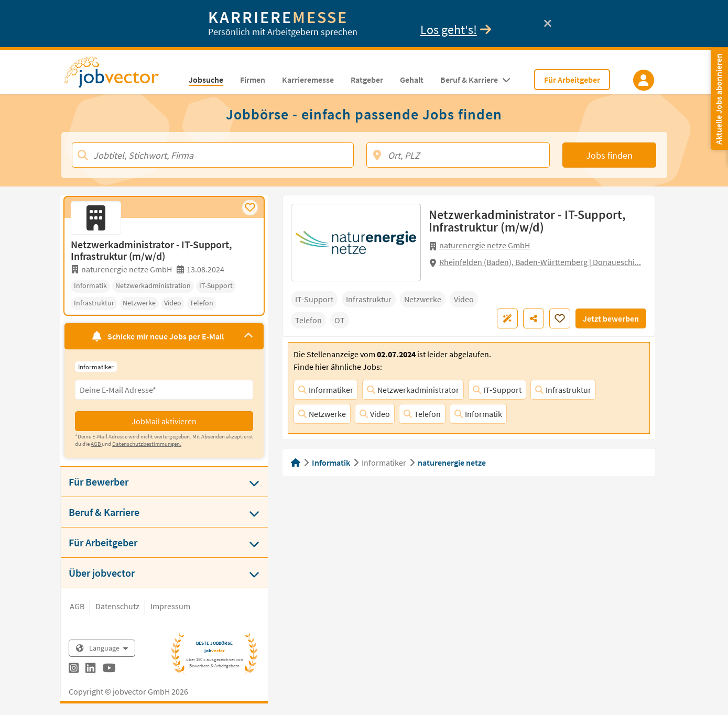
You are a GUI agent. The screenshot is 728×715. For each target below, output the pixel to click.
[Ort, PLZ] (458, 155)
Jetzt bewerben (611, 318)
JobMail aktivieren (164, 421)
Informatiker (326, 390)
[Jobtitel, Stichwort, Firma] (213, 155)
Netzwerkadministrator (413, 390)
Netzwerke (322, 414)
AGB (77, 606)
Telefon (422, 414)
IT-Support (497, 390)
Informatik (478, 414)
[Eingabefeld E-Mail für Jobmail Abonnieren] (164, 390)
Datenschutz (117, 606)
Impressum (170, 606)
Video (375, 414)
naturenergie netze (452, 463)
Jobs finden (609, 155)
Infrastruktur (563, 390)
